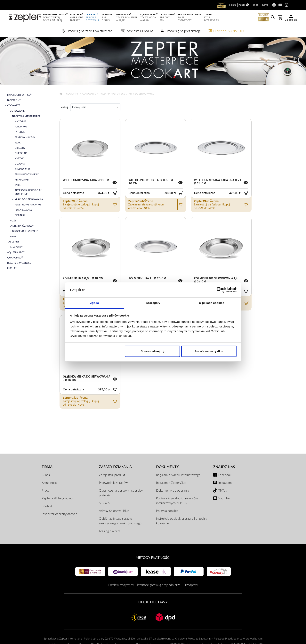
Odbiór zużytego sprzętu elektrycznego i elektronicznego (120, 521)
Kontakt (47, 506)
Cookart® (72, 94)
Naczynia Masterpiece (112, 94)
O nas (46, 475)
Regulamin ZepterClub (171, 483)
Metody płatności (153, 558)
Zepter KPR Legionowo (57, 498)
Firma (47, 467)
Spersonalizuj (153, 351)
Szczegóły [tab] (153, 303)
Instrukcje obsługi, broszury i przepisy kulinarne (182, 521)
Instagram (225, 483)
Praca (46, 491)
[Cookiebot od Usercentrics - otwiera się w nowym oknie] (219, 290)
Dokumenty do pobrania (173, 491)
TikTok (223, 491)
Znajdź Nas (224, 467)
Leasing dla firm (109, 531)
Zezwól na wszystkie (209, 351)
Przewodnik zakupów (113, 483)
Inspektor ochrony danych (60, 514)
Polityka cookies (167, 511)
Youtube (224, 498)
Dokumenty (167, 467)
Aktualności (50, 483)
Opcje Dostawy (153, 602)
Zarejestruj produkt (112, 475)
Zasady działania (115, 467)
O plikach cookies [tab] (211, 303)
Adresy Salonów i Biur (114, 511)
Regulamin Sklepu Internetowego (178, 475)
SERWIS (105, 503)
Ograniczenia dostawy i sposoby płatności (121, 493)
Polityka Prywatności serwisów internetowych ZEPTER (177, 501)
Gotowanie (89, 94)
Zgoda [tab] (94, 303)
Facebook (225, 475)
